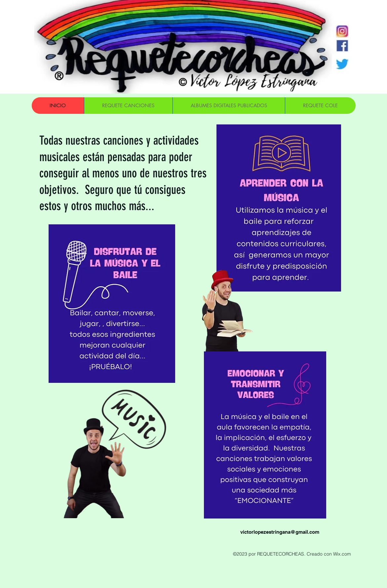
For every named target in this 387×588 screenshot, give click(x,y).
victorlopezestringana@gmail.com (280, 532)
